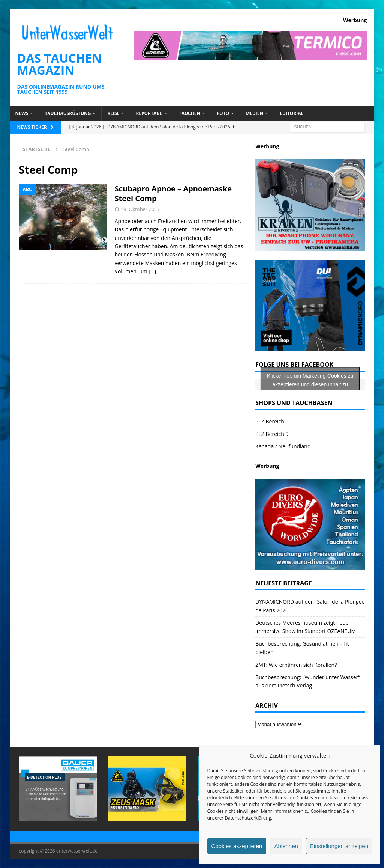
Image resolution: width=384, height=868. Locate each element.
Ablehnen (286, 846)
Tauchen (190, 113)
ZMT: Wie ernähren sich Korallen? (296, 665)
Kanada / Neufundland (283, 446)
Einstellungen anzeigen (339, 846)
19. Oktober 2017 (140, 209)
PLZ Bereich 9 (272, 434)
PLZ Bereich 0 (272, 421)
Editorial (292, 113)
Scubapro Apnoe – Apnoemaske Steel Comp (173, 194)
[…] (152, 271)
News (22, 113)
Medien (254, 113)
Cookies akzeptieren (237, 846)
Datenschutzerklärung (248, 818)
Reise (113, 113)
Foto (223, 113)
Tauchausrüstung (68, 113)
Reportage (149, 113)
